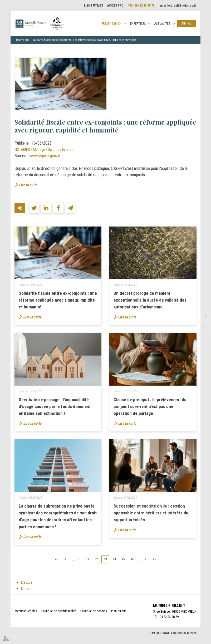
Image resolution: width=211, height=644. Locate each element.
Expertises (138, 24)
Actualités (162, 24)
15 (123, 565)
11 (87, 565)
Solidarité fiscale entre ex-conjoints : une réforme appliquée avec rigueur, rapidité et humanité (85, 40)
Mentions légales (26, 617)
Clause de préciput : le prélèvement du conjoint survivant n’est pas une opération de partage (152, 409)
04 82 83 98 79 (166, 623)
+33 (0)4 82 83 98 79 (141, 6)
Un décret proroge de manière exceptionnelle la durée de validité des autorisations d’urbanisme (153, 301)
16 (132, 565)
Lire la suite (29, 185)
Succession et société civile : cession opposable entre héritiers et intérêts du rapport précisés (152, 517)
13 (105, 565)
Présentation (111, 24)
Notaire (27, 594)
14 (114, 565)
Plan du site (119, 617)
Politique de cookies (94, 617)
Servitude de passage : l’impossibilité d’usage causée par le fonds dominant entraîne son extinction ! (57, 409)
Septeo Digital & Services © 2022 (173, 639)
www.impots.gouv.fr (45, 156)
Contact (187, 23)
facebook (200, 317)
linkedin (200, 327)
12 (96, 565)
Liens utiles (94, 6)
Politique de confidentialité (59, 617)
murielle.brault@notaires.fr (178, 6)
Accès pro (115, 6)
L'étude (27, 588)
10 (78, 565)
